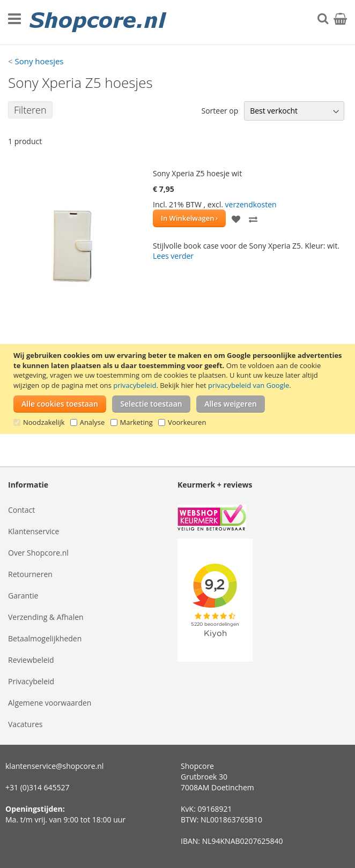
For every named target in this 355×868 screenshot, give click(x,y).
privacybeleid (135, 385)
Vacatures (25, 724)
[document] (179, 389)
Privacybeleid (31, 681)
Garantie (23, 596)
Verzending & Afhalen (46, 617)
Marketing (136, 422)
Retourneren (30, 574)
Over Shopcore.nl (38, 553)
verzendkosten (251, 204)
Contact (21, 510)
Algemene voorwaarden (50, 703)
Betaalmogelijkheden (45, 638)
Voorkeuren (187, 422)
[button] (236, 218)
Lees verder (173, 256)
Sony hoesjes (39, 61)
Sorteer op (220, 111)
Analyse (93, 422)
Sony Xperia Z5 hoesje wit (197, 173)
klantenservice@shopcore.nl (54, 766)
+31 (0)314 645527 (38, 787)
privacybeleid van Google (249, 385)
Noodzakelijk (44, 422)
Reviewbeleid (31, 660)
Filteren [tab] (30, 110)
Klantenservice (34, 531)
